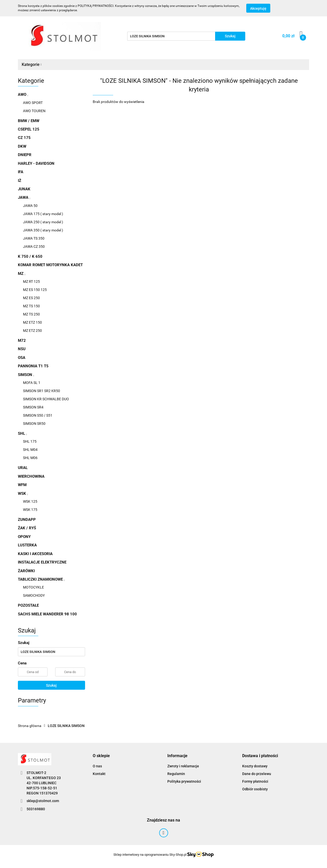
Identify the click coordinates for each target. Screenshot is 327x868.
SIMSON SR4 (33, 407)
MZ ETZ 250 (32, 331)
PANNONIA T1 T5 (33, 366)
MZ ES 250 (31, 298)
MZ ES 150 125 (35, 290)
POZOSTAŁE (28, 605)
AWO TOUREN (34, 111)
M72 (22, 341)
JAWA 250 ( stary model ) (43, 222)
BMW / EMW (29, 121)
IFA (21, 172)
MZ (22, 274)
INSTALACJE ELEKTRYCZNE (42, 562)
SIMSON (26, 375)
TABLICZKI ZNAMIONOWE (41, 579)
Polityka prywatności (184, 781)
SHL (22, 433)
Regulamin (176, 774)
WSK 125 (30, 501)
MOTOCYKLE (33, 587)
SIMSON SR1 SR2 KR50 (42, 391)
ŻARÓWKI (26, 571)
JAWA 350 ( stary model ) (43, 230)
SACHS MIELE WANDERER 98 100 (47, 614)
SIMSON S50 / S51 (38, 415)
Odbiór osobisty (255, 789)
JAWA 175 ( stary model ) (43, 214)
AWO (23, 95)
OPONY (24, 537)
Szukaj (51, 685)
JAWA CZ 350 (34, 247)
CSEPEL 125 (29, 129)
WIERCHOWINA (31, 476)
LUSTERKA (27, 545)
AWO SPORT (33, 103)
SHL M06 (30, 458)
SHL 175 (30, 441)
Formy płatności (255, 781)
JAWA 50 (30, 206)
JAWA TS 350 (34, 238)
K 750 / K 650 (30, 256)
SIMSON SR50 (34, 424)
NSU (22, 349)
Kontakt (99, 774)
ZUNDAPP (27, 520)
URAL (23, 468)
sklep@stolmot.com (43, 801)
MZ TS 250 (31, 314)
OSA (22, 358)
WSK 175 (30, 510)
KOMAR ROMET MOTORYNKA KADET (50, 265)
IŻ (20, 181)
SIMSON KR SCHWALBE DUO (46, 399)
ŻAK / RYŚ (27, 528)
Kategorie (32, 64)
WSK (23, 494)
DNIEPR (25, 155)
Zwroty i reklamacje (183, 766)
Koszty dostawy (255, 766)
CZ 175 (24, 138)
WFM (22, 485)
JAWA (24, 197)
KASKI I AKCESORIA (35, 554)
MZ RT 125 (31, 281)
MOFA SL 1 (32, 383)
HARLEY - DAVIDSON (36, 163)
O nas (97, 766)
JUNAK (24, 189)
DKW (22, 146)
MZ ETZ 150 (32, 322)
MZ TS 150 (31, 306)
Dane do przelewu (257, 774)
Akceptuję (258, 8)
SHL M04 (30, 450)
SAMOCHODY (34, 595)
